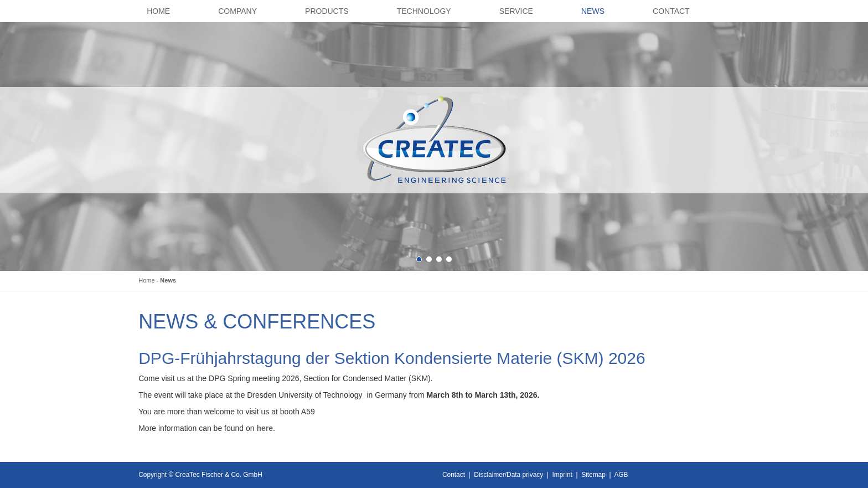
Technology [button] (424, 11)
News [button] (593, 11)
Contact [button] (671, 11)
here (265, 428)
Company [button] (237, 11)
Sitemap (593, 475)
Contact (454, 475)
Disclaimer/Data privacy (508, 475)
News (168, 280)
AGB (621, 475)
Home (146, 280)
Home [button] (158, 11)
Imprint (562, 475)
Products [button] (327, 11)
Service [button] (516, 11)
